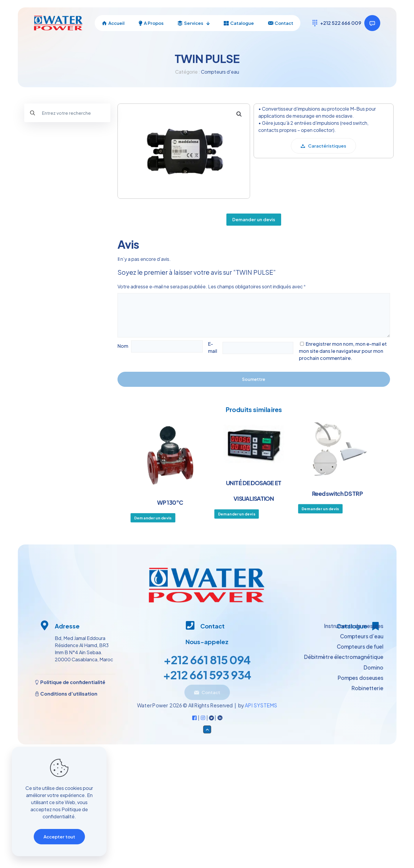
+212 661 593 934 (207, 677)
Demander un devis (254, 215)
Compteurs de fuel (55, 185)
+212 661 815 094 (207, 662)
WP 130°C (173, 501)
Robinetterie (42, 239)
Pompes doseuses (48, 225)
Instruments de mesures (54, 159)
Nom (123, 346)
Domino (43, 199)
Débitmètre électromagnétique (69, 212)
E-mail (213, 347)
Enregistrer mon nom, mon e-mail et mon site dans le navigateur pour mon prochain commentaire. (343, 351)
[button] (239, 117)
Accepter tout (59, 837)
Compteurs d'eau (220, 72)
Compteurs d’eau (53, 172)
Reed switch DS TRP (334, 492)
